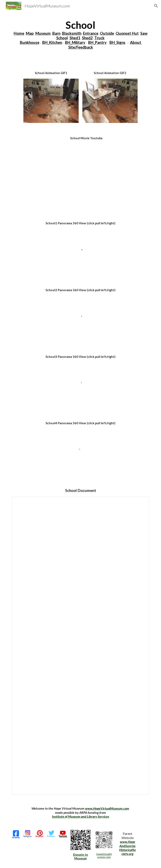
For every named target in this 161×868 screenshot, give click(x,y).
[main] (81, 34)
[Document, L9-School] (81, 646)
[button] (156, 6)
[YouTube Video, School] (86, 176)
